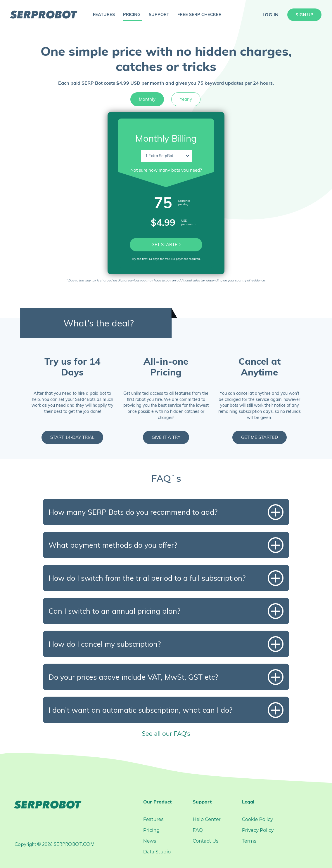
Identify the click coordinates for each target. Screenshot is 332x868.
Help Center (207, 819)
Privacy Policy (258, 830)
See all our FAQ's (166, 734)
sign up (304, 15)
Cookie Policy (257, 819)
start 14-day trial (72, 437)
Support (202, 802)
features (104, 15)
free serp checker (199, 15)
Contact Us (205, 841)
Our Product (157, 802)
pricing (132, 15)
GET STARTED (166, 245)
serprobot (44, 15)
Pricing (152, 830)
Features (153, 819)
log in (270, 15)
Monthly (147, 99)
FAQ (198, 830)
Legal (248, 802)
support (159, 15)
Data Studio (157, 852)
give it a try (166, 437)
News (150, 841)
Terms (249, 841)
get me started (260, 437)
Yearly (186, 99)
